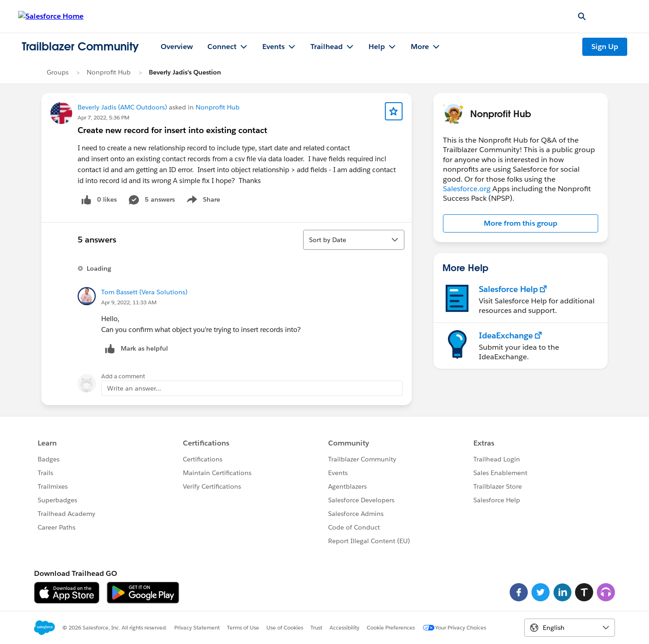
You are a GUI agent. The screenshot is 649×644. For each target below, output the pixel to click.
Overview (177, 47)
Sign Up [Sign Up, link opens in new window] (605, 47)
